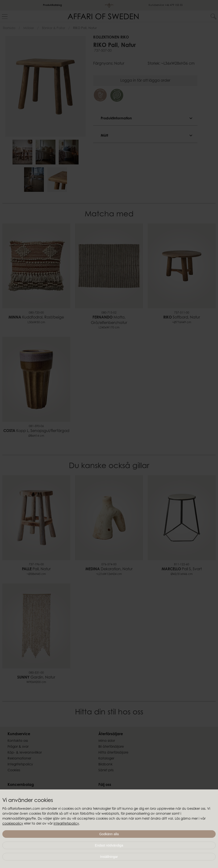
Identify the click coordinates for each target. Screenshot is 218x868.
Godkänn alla (109, 834)
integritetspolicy (66, 824)
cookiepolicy (13, 824)
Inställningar (109, 857)
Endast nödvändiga (109, 845)
